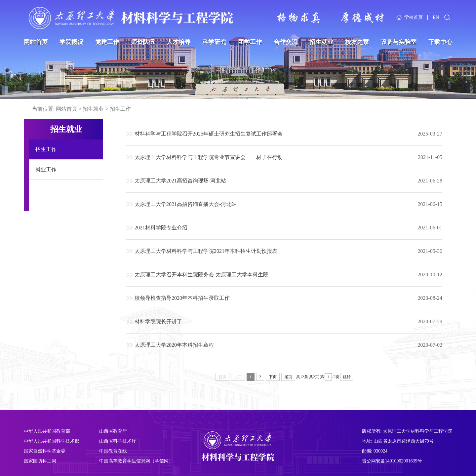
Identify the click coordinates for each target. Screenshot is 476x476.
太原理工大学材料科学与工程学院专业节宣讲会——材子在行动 (209, 157)
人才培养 (178, 42)
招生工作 (120, 109)
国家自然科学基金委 (45, 451)
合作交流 (286, 42)
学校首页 (414, 17)
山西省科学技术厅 (118, 441)
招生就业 (321, 42)
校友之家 (357, 42)
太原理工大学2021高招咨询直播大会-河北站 (186, 204)
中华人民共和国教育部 (47, 431)
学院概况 (71, 42)
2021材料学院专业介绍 (161, 228)
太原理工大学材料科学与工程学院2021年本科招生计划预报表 (206, 251)
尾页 (288, 377)
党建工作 (107, 42)
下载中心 (440, 42)
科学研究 (214, 42)
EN (436, 17)
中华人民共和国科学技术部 (52, 441)
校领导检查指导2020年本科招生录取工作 (182, 298)
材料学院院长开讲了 (158, 321)
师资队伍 (143, 42)
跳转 (347, 377)
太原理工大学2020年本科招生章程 (174, 345)
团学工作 (250, 42)
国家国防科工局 (40, 461)
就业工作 (46, 169)
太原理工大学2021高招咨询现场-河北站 (180, 181)
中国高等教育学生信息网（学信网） (136, 461)
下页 (273, 377)
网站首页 (36, 42)
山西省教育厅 (113, 431)
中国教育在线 (113, 451)
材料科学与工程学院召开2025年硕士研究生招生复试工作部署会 (209, 134)
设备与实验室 (399, 42)
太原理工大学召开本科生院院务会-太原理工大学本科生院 (201, 275)
